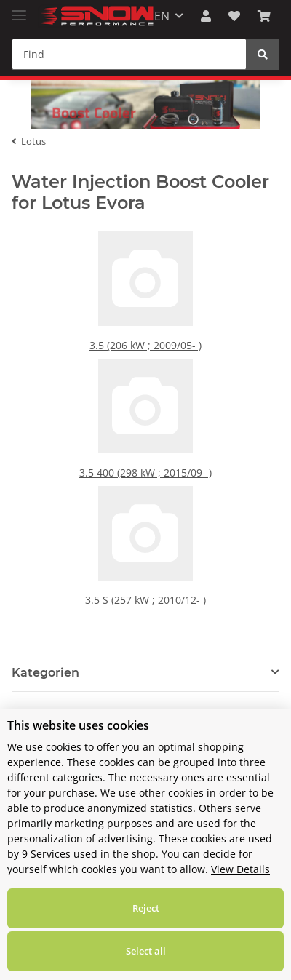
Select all (146, 951)
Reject (146, 908)
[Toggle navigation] (19, 9)
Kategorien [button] (45, 686)
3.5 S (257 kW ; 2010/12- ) (145, 610)
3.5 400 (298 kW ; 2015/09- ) (145, 483)
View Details (240, 869)
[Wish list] (234, 16)
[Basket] (264, 16)
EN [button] (162, 16)
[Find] (129, 54)
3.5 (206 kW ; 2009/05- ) (146, 356)
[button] (206, 16)
